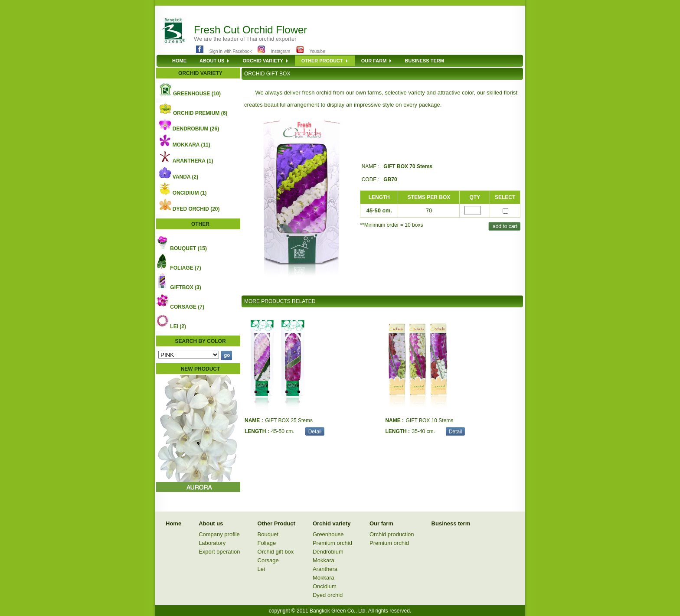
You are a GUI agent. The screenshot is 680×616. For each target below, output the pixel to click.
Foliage (267, 543)
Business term (451, 523)
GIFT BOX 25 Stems (289, 420)
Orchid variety (332, 523)
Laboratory (212, 543)
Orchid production (392, 534)
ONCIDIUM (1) (190, 193)
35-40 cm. (423, 431)
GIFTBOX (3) (185, 287)
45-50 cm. (283, 431)
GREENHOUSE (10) (197, 94)
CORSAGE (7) (187, 307)
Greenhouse (328, 534)
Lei (261, 569)
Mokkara (324, 560)
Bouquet (268, 534)
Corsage (268, 560)
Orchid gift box (276, 552)
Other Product (276, 523)
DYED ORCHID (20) (196, 209)
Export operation (219, 552)
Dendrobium (328, 552)
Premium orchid (332, 543)
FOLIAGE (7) (185, 268)
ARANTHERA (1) (193, 161)
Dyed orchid (328, 595)
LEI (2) (178, 326)
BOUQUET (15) (188, 248)
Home (173, 523)
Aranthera (325, 569)
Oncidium (325, 586)
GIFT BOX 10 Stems (430, 420)
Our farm (381, 523)
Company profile (219, 534)
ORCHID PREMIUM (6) (200, 113)
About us (211, 523)
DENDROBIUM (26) (196, 129)
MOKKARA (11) (191, 145)
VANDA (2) (185, 177)
